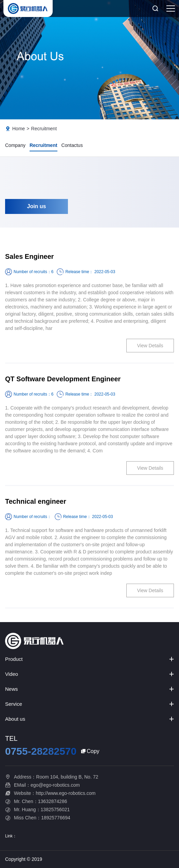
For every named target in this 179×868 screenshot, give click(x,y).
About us (15, 719)
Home (19, 129)
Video (12, 674)
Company (15, 145)
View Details (150, 346)
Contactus (72, 145)
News (12, 689)
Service (14, 704)
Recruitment (44, 129)
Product (14, 659)
